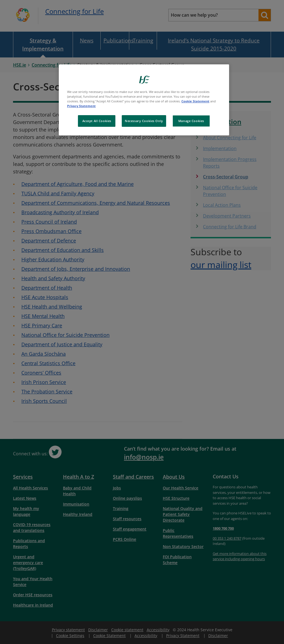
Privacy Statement (81, 106)
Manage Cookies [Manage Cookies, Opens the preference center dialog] (191, 121)
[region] (144, 100)
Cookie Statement (195, 101)
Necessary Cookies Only (144, 121)
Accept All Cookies (97, 121)
